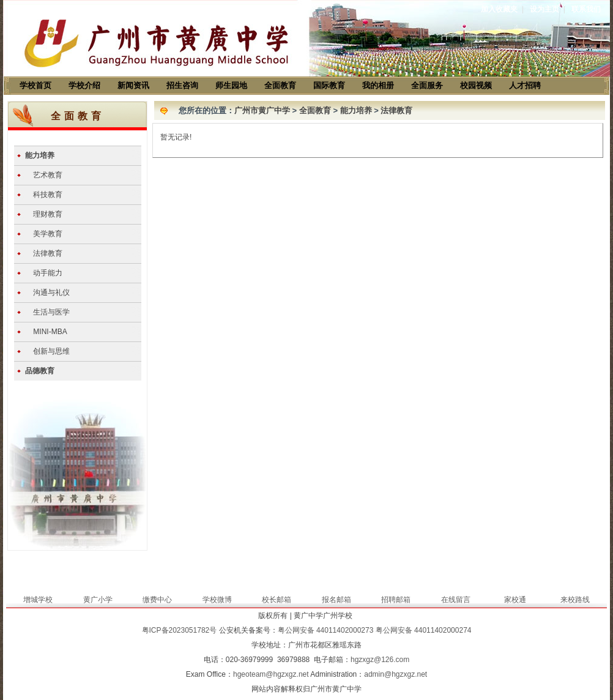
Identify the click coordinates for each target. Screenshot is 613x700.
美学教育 (48, 234)
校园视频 (476, 85)
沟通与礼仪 (51, 292)
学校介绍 (84, 85)
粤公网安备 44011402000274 (424, 630)
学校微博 (217, 600)
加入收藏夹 (499, 9)
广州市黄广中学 (262, 110)
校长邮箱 (277, 600)
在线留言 (456, 600)
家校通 (515, 600)
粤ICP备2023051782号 (180, 630)
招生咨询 (182, 85)
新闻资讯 (133, 85)
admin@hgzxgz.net (396, 674)
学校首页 (35, 85)
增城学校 (38, 600)
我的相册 (378, 85)
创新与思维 (51, 351)
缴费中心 (157, 600)
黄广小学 (98, 600)
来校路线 (575, 600)
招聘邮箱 (396, 600)
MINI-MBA (50, 332)
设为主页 (544, 9)
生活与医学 (51, 312)
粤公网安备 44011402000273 (326, 630)
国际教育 (329, 85)
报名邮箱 (336, 600)
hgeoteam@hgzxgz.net (271, 674)
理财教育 (48, 214)
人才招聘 (525, 85)
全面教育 (280, 85)
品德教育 (40, 371)
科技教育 (48, 195)
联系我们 (586, 9)
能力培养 (40, 155)
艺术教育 (48, 175)
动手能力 (48, 273)
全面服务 (427, 85)
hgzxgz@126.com (380, 660)
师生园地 (231, 85)
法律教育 (48, 253)
